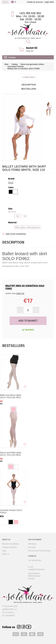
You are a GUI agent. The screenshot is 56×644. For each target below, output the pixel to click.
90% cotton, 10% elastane (27, 227)
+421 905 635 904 (30, 13)
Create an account (35, 2)
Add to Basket (28, 321)
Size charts (12, 211)
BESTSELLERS (29, 89)
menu (5, 2)
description (29, 85)
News (4, 551)
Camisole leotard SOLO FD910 (11, 511)
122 (25, 216)
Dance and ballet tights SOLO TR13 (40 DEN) (11, 454)
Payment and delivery (11, 544)
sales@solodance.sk (37, 569)
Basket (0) (32, 48)
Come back (28, 77)
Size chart (32, 547)
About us (6, 554)
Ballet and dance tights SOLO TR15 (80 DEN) (11, 396)
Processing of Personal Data (39, 551)
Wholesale (32, 544)
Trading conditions (10, 547)
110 (17, 216)
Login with (49, 2)
